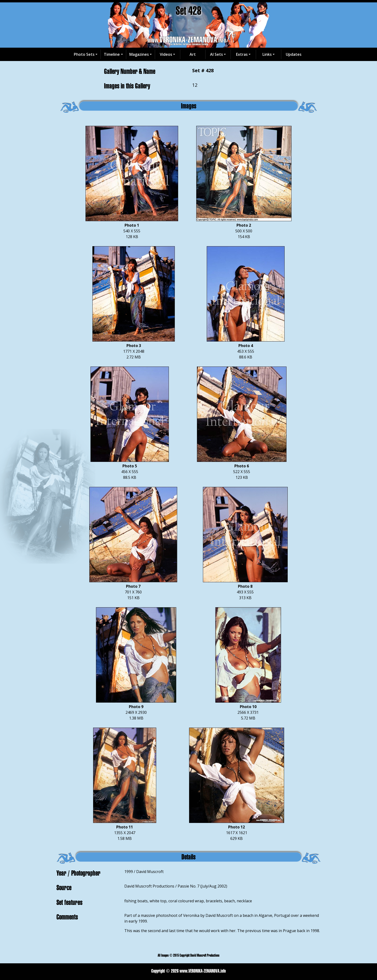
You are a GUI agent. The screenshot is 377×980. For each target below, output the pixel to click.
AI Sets (216, 54)
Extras (242, 54)
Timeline (112, 54)
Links (267, 54)
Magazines (139, 54)
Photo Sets (84, 54)
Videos (166, 54)
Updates (294, 54)
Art (193, 54)
